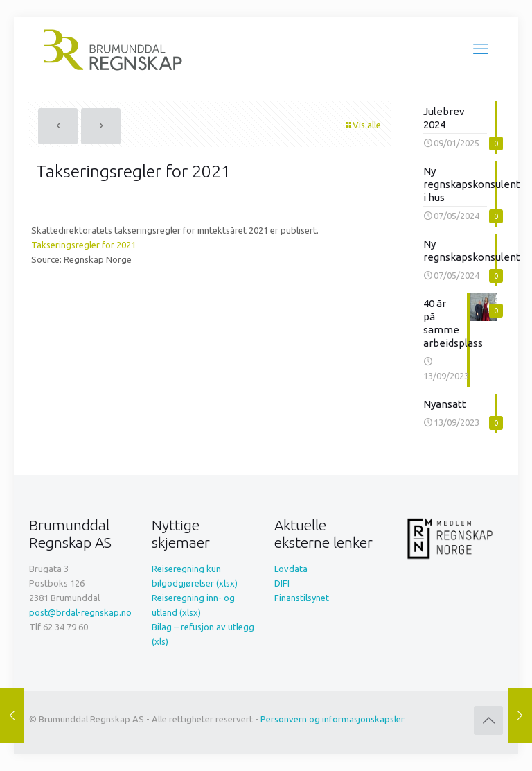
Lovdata (291, 569)
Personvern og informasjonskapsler (332, 719)
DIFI (282, 583)
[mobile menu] (481, 49)
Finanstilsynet (302, 598)
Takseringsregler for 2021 (83, 245)
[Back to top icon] (488, 720)
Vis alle (362, 125)
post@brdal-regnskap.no (80, 612)
